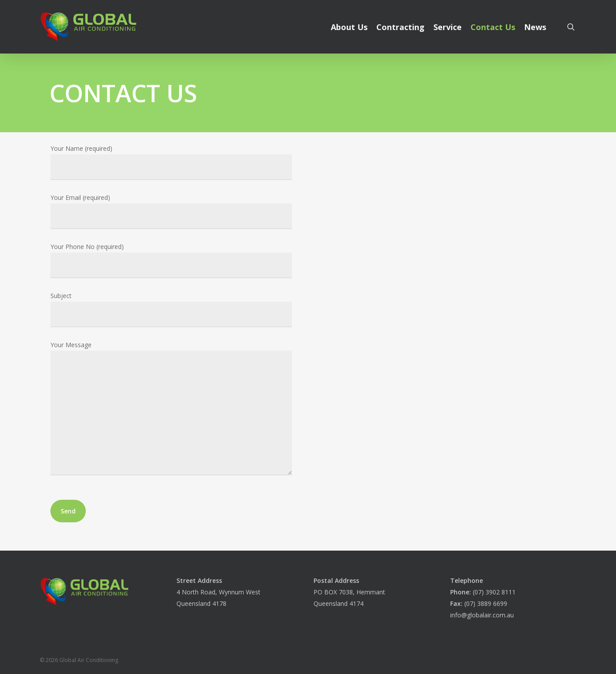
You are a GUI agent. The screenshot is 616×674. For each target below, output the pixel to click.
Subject (171, 309)
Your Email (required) (171, 211)
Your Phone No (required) (171, 260)
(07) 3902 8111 (483, 592)
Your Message (171, 410)
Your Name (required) (171, 162)
